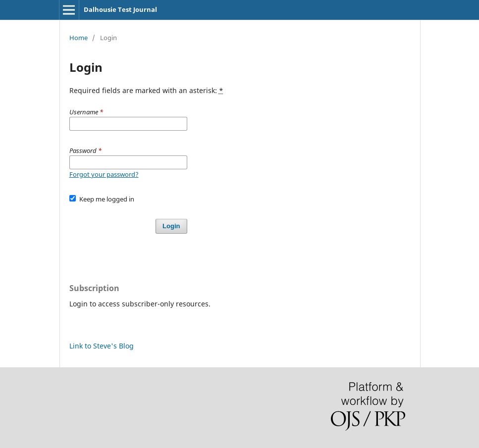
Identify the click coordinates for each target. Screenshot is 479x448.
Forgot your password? (104, 174)
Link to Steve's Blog (102, 346)
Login (171, 226)
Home (79, 38)
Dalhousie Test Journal (120, 9)
